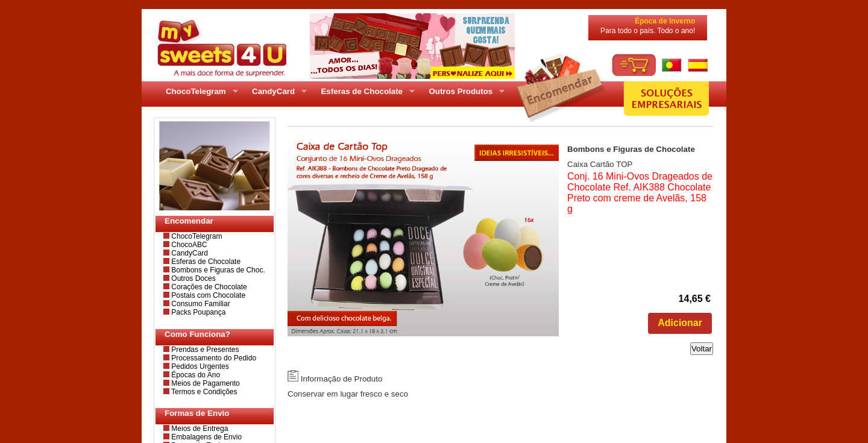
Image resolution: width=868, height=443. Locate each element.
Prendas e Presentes (204, 350)
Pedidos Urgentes (199, 366)
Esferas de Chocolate (205, 262)
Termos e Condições (203, 392)
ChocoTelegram (196, 236)
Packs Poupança (197, 312)
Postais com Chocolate (207, 295)
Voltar (702, 349)
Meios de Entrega (199, 429)
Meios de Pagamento (205, 383)
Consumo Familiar (200, 304)
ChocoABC (188, 245)
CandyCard (189, 253)
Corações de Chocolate (208, 287)
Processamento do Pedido (213, 358)
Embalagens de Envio (206, 437)
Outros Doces (193, 278)
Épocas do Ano (195, 375)
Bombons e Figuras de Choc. (217, 270)
